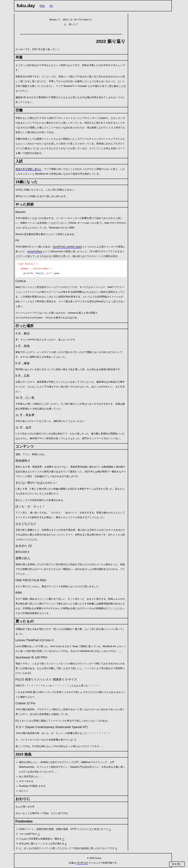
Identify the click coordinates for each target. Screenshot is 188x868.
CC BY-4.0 (82, 863)
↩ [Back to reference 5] (116, 848)
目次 (174, 864)
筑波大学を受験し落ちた (29, 169)
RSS (51, 6)
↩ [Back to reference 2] (39, 834)
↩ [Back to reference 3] (63, 839)
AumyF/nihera (35, 251)
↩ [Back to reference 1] (110, 829)
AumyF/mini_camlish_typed (67, 247)
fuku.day (26, 6)
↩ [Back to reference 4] (66, 844)
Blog (42, 6)
